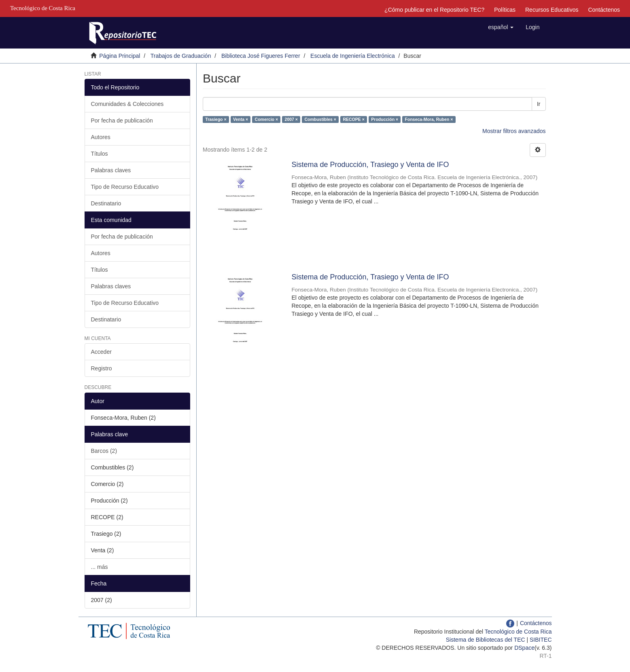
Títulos (100, 154)
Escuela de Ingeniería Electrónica (353, 56)
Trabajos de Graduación (181, 56)
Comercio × (266, 119)
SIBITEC (541, 640)
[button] (501, 27)
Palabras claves (111, 170)
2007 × (291, 119)
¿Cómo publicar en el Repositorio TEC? (434, 10)
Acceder (101, 352)
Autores (101, 137)
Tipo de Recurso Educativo (125, 187)
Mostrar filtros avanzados (514, 131)
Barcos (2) (104, 451)
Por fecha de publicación (122, 120)
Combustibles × (320, 119)
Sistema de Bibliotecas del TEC (486, 640)
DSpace (524, 648)
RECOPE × (353, 119)
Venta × (241, 119)
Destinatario (106, 203)
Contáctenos (604, 10)
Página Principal (120, 56)
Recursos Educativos (552, 10)
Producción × (385, 119)
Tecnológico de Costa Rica (518, 632)
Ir (539, 104)
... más (100, 567)
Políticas (505, 10)
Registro (102, 368)
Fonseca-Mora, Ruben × (429, 119)
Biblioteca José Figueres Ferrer (261, 56)
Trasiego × (216, 119)
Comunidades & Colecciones (127, 104)
